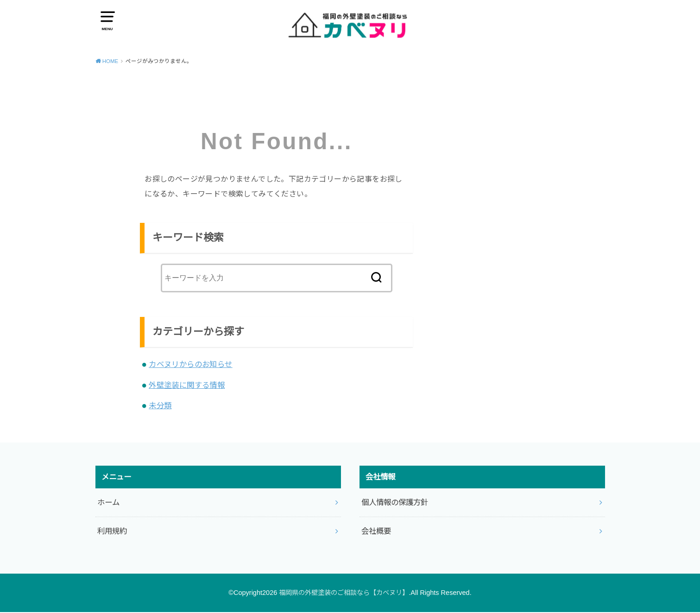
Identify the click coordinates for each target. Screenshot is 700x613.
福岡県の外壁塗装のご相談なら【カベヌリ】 (344, 594)
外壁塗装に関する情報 (187, 386)
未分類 (160, 406)
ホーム (108, 503)
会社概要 (376, 532)
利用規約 (112, 532)
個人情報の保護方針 (395, 503)
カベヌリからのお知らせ (191, 365)
